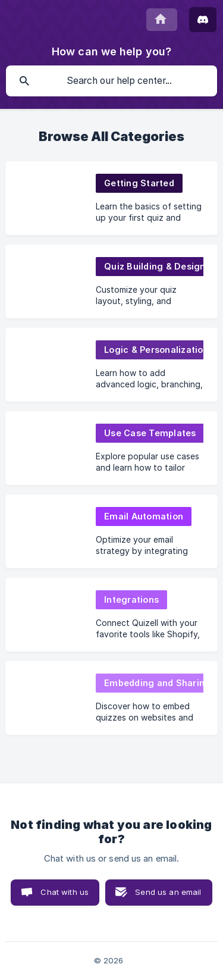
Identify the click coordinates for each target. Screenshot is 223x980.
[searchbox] (111, 81)
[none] (162, 20)
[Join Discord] (203, 20)
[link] (111, 198)
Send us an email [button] (168, 892)
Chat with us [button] (65, 892)
